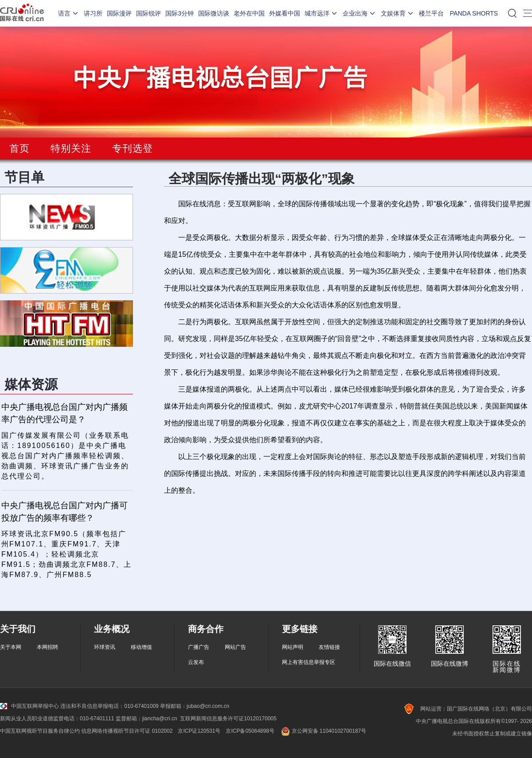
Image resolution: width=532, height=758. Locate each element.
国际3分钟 (180, 13)
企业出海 (360, 13)
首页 (20, 148)
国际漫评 (119, 13)
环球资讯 (105, 647)
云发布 (196, 662)
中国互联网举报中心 (29, 706)
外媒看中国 (285, 13)
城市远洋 (321, 13)
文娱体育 (398, 13)
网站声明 (293, 647)
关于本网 (11, 647)
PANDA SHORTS (474, 13)
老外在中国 (249, 13)
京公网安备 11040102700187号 (323, 731)
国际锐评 (149, 13)
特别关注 (71, 148)
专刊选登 (133, 148)
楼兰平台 (431, 13)
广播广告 (199, 647)
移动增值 (141, 647)
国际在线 (22, 13)
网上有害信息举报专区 (309, 662)
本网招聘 (47, 647)
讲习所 (93, 13)
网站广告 (235, 647)
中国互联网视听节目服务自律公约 (40, 731)
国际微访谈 (214, 13)
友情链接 (329, 647)
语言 (69, 13)
